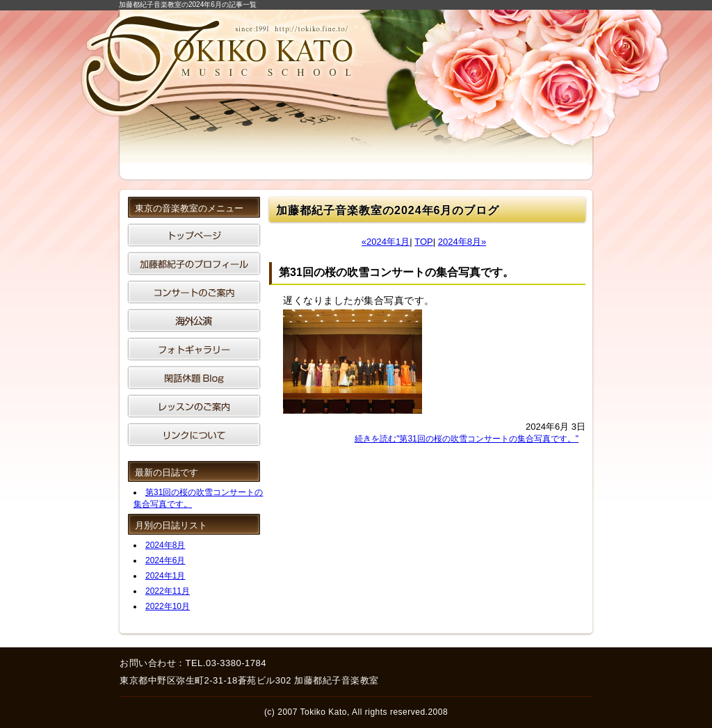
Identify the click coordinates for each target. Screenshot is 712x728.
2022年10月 (168, 606)
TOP (424, 242)
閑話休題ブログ (194, 378)
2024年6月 (165, 560)
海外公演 (194, 321)
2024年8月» (462, 242)
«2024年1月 (386, 242)
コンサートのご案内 (194, 292)
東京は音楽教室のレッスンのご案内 (194, 406)
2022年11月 (168, 591)
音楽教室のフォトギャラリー (194, 349)
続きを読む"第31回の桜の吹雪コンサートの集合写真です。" (467, 439)
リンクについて (194, 435)
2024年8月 (165, 545)
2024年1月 (165, 576)
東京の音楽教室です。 (194, 235)
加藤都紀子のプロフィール (194, 264)
